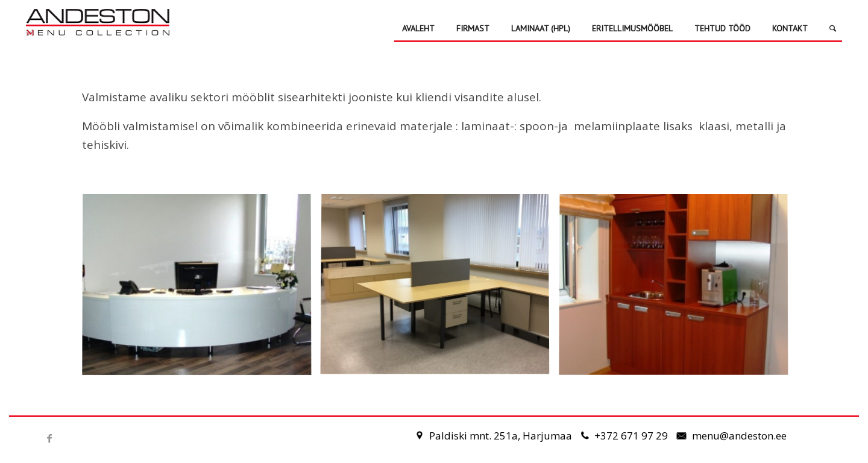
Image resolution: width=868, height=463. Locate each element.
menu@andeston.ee (739, 436)
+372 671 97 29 (632, 436)
